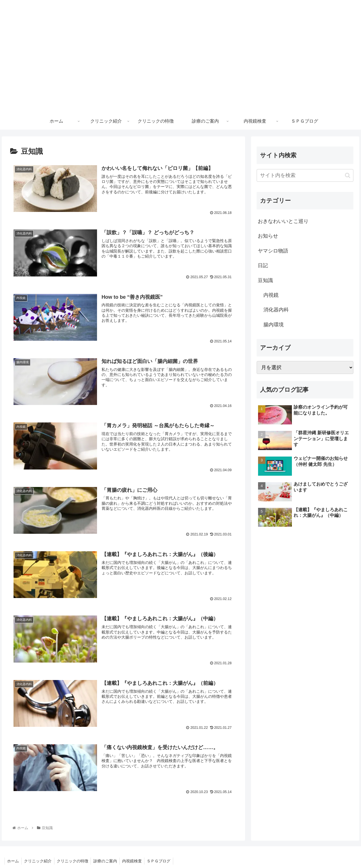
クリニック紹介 (39, 860)
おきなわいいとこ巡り (283, 221)
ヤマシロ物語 (273, 251)
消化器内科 (276, 310)
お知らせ (268, 236)
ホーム (14, 860)
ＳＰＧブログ (164, 860)
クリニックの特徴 (75, 860)
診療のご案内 (108, 860)
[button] (348, 175)
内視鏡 (271, 295)
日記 (263, 265)
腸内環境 (274, 325)
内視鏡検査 (136, 860)
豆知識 (265, 280)
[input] (305, 175)
